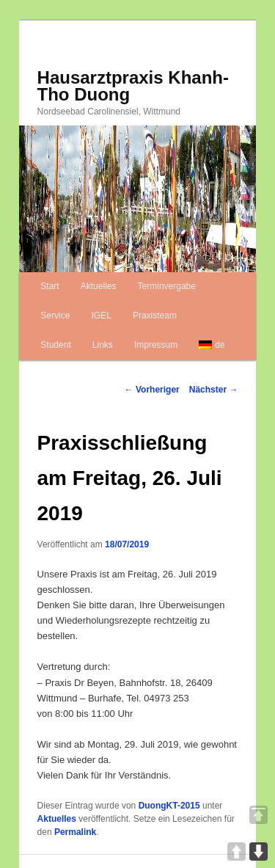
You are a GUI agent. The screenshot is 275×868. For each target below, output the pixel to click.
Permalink (75, 832)
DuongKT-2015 (169, 806)
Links (103, 345)
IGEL (101, 316)
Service (55, 316)
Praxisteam (155, 316)
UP (236, 851)
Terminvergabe (167, 286)
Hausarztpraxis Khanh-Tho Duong (133, 86)
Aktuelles (99, 286)
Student (55, 345)
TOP (258, 815)
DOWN (258, 851)
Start (49, 286)
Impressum (156, 345)
